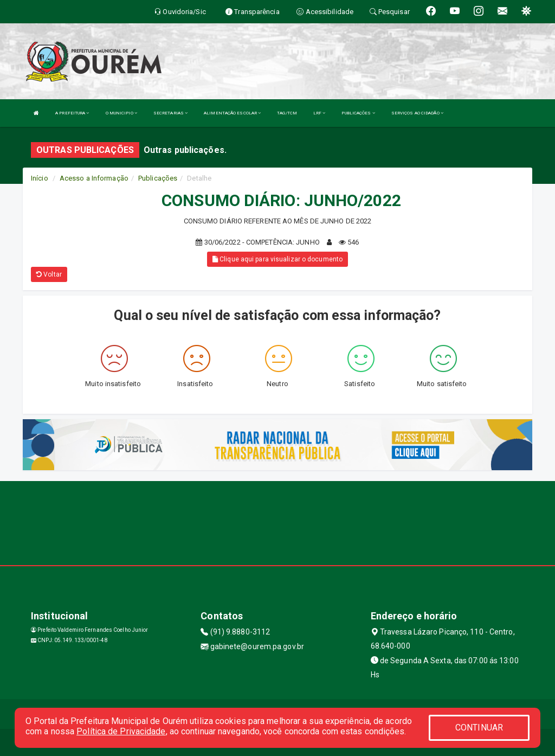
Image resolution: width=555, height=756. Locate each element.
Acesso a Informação (94, 178)
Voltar (49, 274)
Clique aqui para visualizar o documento (277, 259)
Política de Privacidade (121, 731)
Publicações (158, 178)
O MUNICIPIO (121, 113)
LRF (320, 113)
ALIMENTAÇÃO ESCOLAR (232, 113)
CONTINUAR (479, 728)
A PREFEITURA (72, 113)
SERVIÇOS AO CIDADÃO (417, 113)
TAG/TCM (287, 113)
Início (40, 178)
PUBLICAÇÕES (358, 113)
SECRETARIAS (170, 113)
